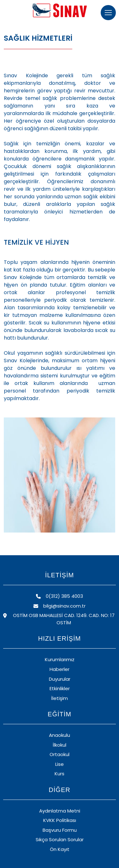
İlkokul (59, 745)
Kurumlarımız (60, 659)
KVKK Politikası (60, 820)
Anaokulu (59, 735)
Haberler (59, 669)
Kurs (59, 774)
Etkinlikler (60, 688)
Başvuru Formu (60, 830)
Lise (59, 764)
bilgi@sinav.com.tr (59, 606)
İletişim (59, 698)
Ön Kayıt (60, 849)
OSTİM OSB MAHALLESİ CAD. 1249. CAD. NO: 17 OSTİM (59, 619)
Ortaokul (59, 754)
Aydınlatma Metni (60, 811)
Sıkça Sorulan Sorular (60, 839)
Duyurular (60, 679)
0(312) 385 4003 (59, 596)
